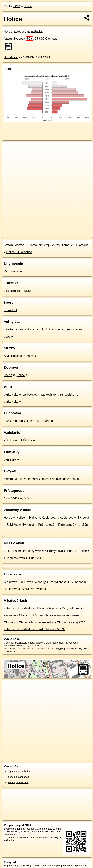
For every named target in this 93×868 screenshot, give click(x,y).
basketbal (10, 310)
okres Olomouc (62, 245)
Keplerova (49, 518)
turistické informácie (17, 291)
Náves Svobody (19, 39)
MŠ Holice (28, 440)
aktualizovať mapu (24, 643)
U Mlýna (13, 525)
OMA (17, 6)
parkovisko (11, 395)
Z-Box (28, 498)
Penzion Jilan (13, 271)
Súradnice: (11, 57)
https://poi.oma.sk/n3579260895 (20, 234)
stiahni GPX (10, 648)
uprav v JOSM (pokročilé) (49, 643)
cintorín (18, 421)
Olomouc (82, 245)
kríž (6, 421)
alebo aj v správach (18, 782)
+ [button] (9, 149)
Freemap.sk (50, 231)
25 (6, 551)
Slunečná (77, 582)
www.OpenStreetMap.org (48, 866)
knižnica (48, 329)
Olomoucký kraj (38, 245)
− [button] (9, 155)
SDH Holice (12, 356)
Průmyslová (46, 525)
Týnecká (83, 518)
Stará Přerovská (33, 589)
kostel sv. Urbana (39, 421)
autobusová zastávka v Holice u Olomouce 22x (35, 608)
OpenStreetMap (30, 231)
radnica (29, 356)
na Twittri (25, 832)
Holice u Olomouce (19, 252)
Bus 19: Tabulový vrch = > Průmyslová (37, 551)
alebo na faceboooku (19, 777)
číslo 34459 (12, 498)
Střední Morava (14, 245)
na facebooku (30, 829)
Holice (28, 6)
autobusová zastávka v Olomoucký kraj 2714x (56, 622)
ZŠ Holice (10, 440)
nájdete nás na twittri (19, 771)
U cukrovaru (12, 582)
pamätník (10, 460)
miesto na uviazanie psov (21, 329)
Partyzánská (58, 582)
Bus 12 (34, 558)
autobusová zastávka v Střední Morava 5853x (35, 629)
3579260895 (71, 643)
